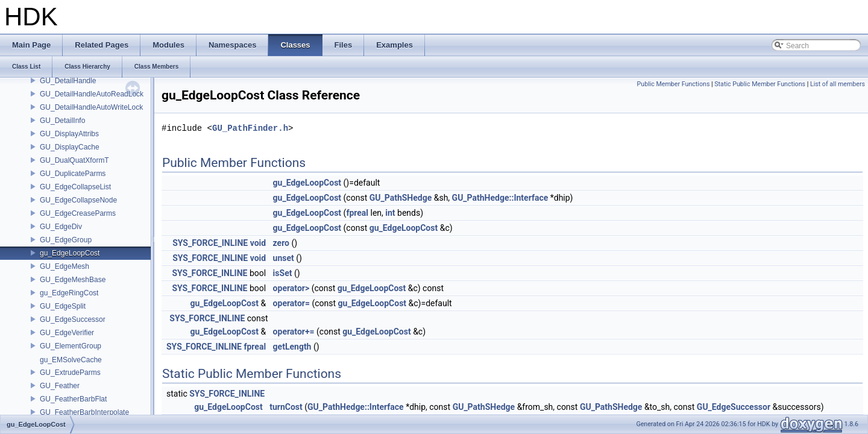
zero (281, 243)
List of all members (838, 84)
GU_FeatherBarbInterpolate (84, 412)
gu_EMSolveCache (71, 360)
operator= (291, 303)
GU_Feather (60, 386)
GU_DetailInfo (62, 121)
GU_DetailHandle (68, 81)
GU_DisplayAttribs (69, 134)
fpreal (357, 213)
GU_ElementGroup (71, 346)
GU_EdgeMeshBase (73, 280)
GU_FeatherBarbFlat (73, 399)
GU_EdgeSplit (63, 306)
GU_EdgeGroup (66, 240)
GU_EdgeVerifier (67, 333)
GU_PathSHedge (401, 198)
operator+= (294, 332)
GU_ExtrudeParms (70, 373)
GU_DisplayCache (70, 147)
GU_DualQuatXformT (74, 160)
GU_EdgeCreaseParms (78, 213)
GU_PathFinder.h (250, 128)
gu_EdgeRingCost (69, 293)
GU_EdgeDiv (61, 227)
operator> (291, 288)
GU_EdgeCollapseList (75, 187)
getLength (292, 347)
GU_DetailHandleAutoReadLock (92, 94)
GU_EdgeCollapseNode (78, 200)
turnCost (286, 407)
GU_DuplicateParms (73, 174)
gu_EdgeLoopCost (70, 253)
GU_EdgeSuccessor (73, 319)
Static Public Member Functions (760, 84)
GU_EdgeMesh (64, 266)
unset (284, 258)
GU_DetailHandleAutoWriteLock (91, 107)
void (258, 243)
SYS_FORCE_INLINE (210, 243)
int (390, 213)
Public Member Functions (674, 84)
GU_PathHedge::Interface (500, 198)
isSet (283, 273)
